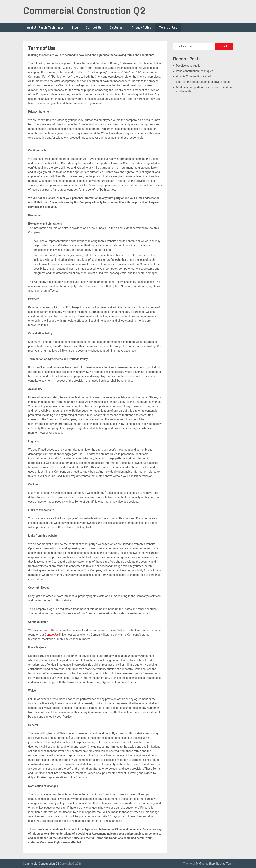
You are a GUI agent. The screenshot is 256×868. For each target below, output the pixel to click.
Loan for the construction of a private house (203, 82)
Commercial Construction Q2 (84, 10)
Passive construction (189, 66)
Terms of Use (168, 28)
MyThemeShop (205, 864)
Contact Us (94, 28)
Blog (75, 28)
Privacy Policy (141, 28)
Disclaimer (117, 28)
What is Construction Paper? (194, 76)
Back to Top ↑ (225, 864)
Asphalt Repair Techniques (45, 28)
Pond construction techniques (195, 71)
